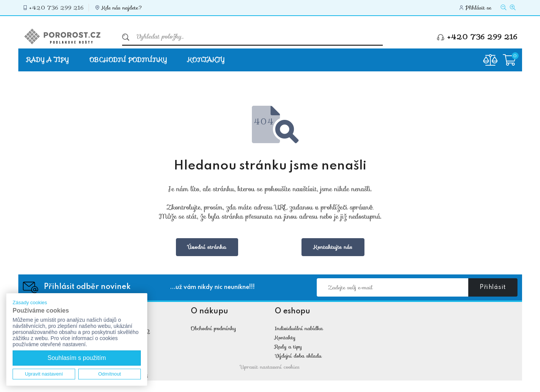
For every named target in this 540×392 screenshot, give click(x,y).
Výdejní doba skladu (298, 356)
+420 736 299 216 (57, 8)
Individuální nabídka (299, 328)
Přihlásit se (479, 8)
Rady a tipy (48, 60)
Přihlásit (493, 287)
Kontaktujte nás (333, 247)
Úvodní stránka (207, 247)
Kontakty (206, 60)
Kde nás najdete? (122, 8)
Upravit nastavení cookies (270, 367)
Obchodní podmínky (128, 60)
